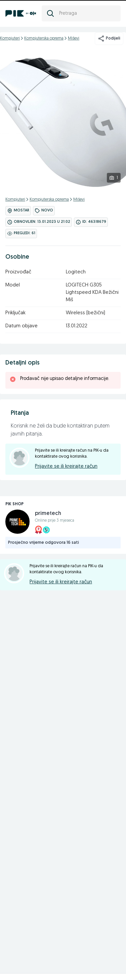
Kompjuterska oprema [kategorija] (44, 39)
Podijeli (109, 39)
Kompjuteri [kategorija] (10, 39)
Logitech (76, 272)
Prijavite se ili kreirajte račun (66, 467)
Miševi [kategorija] (74, 39)
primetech (48, 514)
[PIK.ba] (21, 13)
